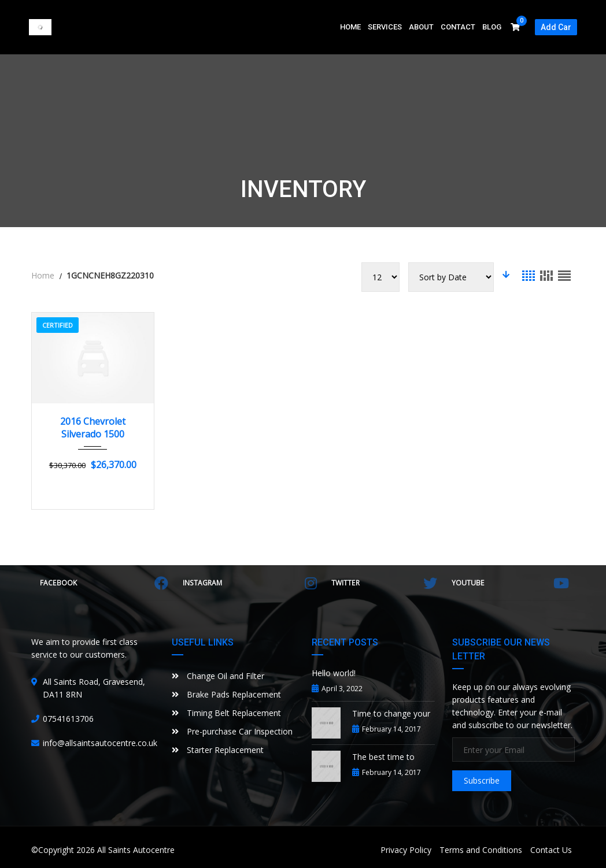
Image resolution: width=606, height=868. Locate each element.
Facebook (104, 583)
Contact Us (551, 850)
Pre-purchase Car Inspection (232, 731)
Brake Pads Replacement (226, 694)
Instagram (250, 583)
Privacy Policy (406, 850)
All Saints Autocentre (136, 850)
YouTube (510, 583)
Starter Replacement (218, 750)
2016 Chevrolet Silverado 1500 (93, 428)
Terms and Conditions (481, 850)
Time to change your (391, 713)
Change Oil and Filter (218, 676)
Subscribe (482, 780)
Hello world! (334, 673)
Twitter (385, 583)
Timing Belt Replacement (226, 713)
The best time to (383, 757)
